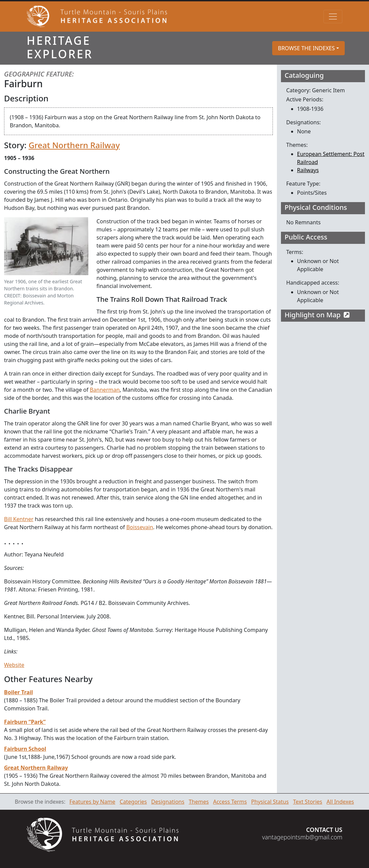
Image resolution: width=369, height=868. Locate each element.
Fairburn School (25, 749)
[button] (308, 48)
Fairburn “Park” (25, 722)
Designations (168, 802)
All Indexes (340, 802)
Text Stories (308, 802)
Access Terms (230, 802)
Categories (133, 802)
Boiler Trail (18, 692)
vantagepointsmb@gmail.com (302, 837)
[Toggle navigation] (333, 17)
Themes (198, 802)
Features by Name (92, 802)
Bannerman (105, 390)
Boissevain (139, 527)
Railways (308, 170)
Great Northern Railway (74, 145)
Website (14, 665)
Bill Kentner (19, 519)
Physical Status (270, 802)
